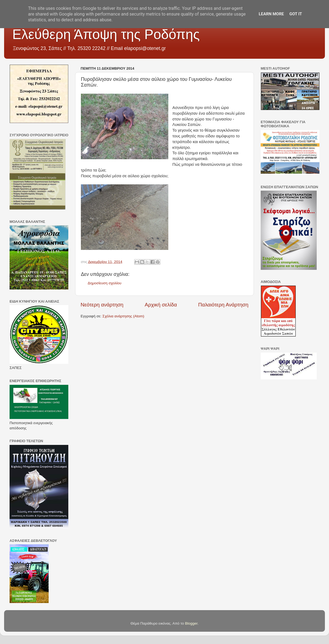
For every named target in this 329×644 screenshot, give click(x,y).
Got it (296, 14)
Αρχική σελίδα (161, 305)
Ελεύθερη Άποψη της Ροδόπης (106, 34)
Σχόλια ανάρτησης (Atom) (123, 316)
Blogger (191, 623)
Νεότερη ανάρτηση (102, 305)
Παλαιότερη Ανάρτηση (223, 305)
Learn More (271, 14)
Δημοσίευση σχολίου (105, 283)
